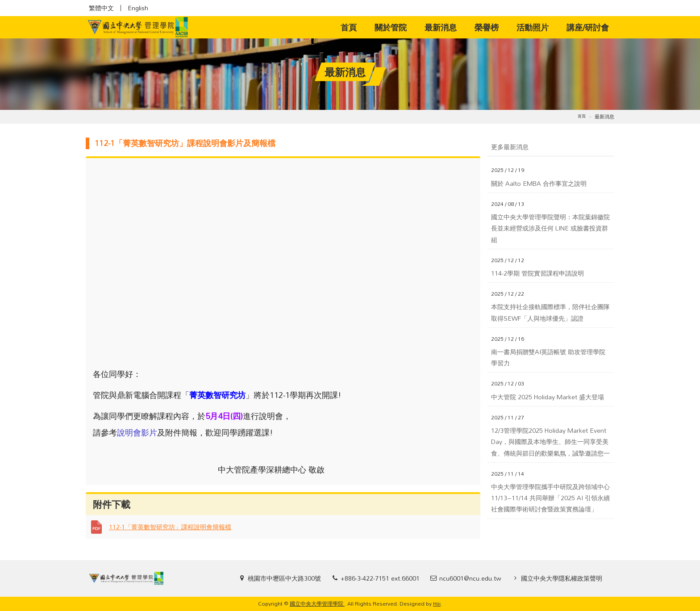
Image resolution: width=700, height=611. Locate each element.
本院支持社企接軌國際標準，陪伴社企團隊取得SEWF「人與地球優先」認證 (550, 312)
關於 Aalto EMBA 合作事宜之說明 (539, 183)
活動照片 (533, 27)
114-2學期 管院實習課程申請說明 (537, 273)
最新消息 (441, 27)
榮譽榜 (487, 27)
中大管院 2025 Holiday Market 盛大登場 (548, 397)
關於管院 (391, 27)
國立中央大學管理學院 (317, 603)
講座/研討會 (588, 27)
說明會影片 (137, 432)
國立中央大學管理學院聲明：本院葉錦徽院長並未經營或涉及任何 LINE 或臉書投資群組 (550, 228)
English (138, 8)
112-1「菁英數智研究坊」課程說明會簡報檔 (170, 527)
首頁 (353, 27)
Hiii (437, 603)
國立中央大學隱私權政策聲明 (562, 578)
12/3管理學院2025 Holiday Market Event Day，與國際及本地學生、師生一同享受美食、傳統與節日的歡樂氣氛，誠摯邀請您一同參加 (550, 442)
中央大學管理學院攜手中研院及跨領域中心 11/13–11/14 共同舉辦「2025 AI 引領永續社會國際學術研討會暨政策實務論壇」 (551, 498)
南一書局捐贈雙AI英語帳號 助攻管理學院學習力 (548, 357)
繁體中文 (101, 8)
